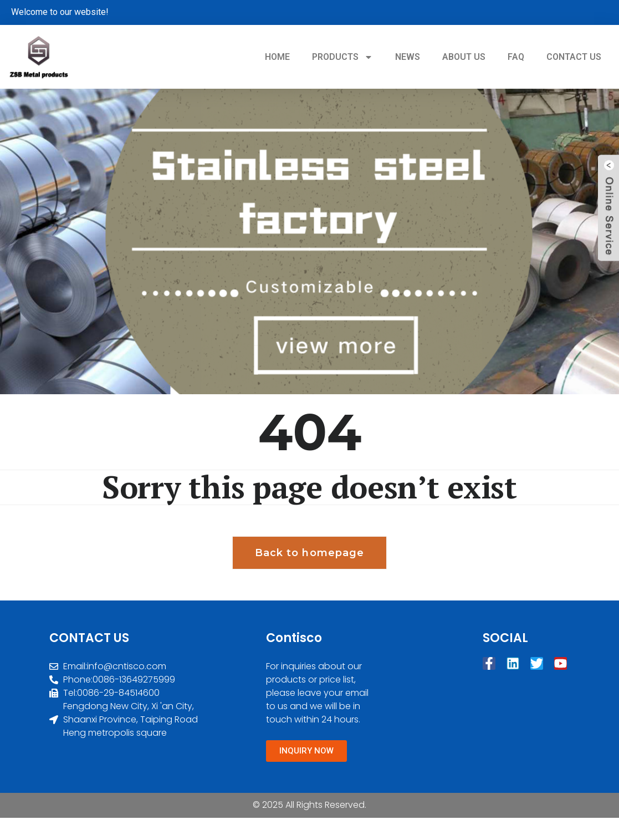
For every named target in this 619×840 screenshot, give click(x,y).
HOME (277, 57)
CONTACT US (574, 57)
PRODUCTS (342, 57)
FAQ (516, 57)
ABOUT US (464, 57)
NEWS (408, 57)
